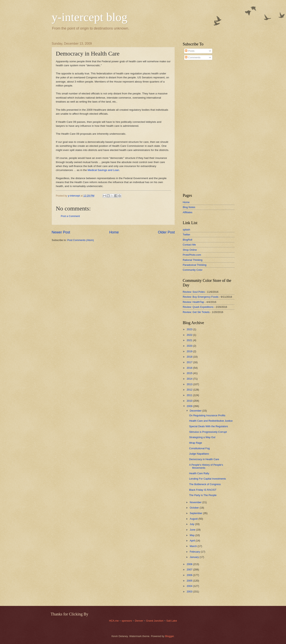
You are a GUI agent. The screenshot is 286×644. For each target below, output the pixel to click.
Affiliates (187, 212)
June (193, 530)
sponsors (127, 621)
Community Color (193, 270)
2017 (190, 362)
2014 (190, 379)
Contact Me (189, 245)
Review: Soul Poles (194, 292)
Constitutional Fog (199, 448)
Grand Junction (155, 621)
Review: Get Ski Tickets (196, 312)
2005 (190, 581)
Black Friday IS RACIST (203, 490)
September (196, 513)
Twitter (186, 235)
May (192, 535)
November (196, 502)
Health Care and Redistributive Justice (211, 421)
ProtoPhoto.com (192, 255)
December (196, 411)
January (195, 557)
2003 (190, 592)
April (193, 541)
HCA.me (114, 621)
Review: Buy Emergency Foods (201, 297)
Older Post (166, 232)
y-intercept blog (90, 17)
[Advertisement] (195, 127)
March (194, 546)
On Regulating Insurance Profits (207, 415)
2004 (190, 586)
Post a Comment (70, 216)
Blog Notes (189, 207)
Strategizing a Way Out (202, 437)
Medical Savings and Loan (103, 170)
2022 (190, 335)
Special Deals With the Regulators (208, 426)
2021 (190, 340)
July (192, 524)
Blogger (169, 636)
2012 (190, 390)
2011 (190, 395)
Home (114, 232)
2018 (190, 357)
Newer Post (61, 232)
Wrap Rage (196, 443)
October (195, 508)
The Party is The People (203, 495)
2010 (190, 401)
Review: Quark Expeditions (198, 307)
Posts (190, 51)
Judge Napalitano (199, 454)
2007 (190, 570)
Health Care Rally (199, 473)
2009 (190, 406)
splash (186, 230)
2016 (190, 368)
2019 (190, 351)
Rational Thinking (193, 260)
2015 (190, 373)
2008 (190, 564)
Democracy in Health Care (204, 459)
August (194, 519)
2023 (190, 329)
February (195, 552)
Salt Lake (172, 621)
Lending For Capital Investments (207, 479)
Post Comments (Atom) (81, 240)
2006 (190, 575)
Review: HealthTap (193, 302)
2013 (190, 384)
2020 (190, 346)
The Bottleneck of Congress (205, 484)
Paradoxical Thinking (195, 265)
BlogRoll (187, 240)
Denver (139, 621)
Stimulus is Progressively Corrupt (208, 432)
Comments (193, 57)
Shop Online (190, 250)
